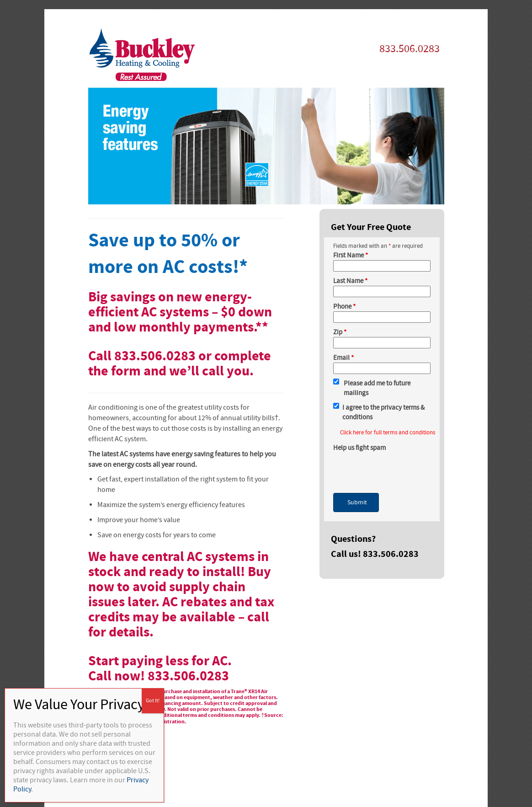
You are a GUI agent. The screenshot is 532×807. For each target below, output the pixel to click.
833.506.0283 (410, 49)
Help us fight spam (359, 448)
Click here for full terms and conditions (388, 433)
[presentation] (403, 470)
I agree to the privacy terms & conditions (383, 412)
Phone (344, 307)
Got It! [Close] (153, 701)
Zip (340, 332)
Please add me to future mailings (377, 388)
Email (343, 358)
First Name (351, 255)
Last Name (350, 281)
